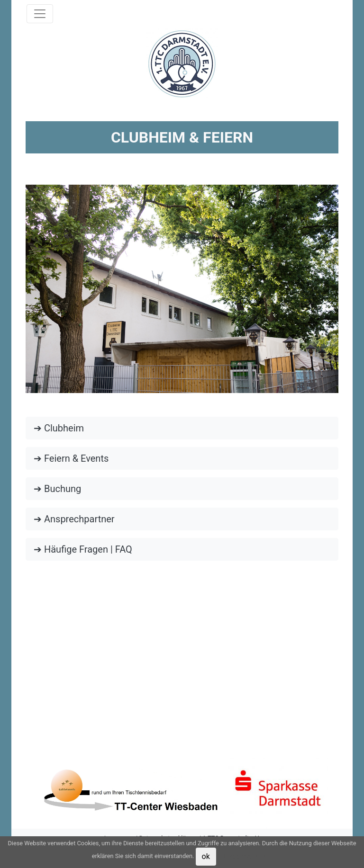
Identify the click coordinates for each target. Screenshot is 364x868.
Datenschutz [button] (245, 856)
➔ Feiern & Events (71, 458)
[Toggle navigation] (40, 14)
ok (206, 856)
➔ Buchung (57, 489)
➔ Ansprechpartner (74, 519)
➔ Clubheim (59, 428)
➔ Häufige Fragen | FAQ (83, 549)
